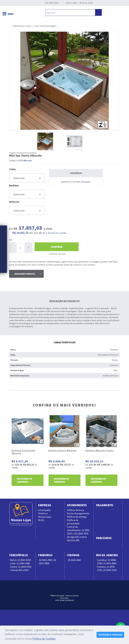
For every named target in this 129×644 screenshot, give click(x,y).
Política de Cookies (44, 639)
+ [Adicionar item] (28, 248)
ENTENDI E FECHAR (110, 635)
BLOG (41, 520)
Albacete (28, 161)
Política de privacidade (73, 522)
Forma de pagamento (78, 513)
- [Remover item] (12, 248)
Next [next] (119, 452)
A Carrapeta (44, 510)
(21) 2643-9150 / (52, 3)
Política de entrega (77, 517)
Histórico (43, 513)
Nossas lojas (45, 517)
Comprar (57, 247)
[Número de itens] (20, 248)
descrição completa (25, 274)
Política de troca (76, 510)
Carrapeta (22, 13)
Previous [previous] (10, 452)
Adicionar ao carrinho (25, 480)
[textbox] (71, 13)
